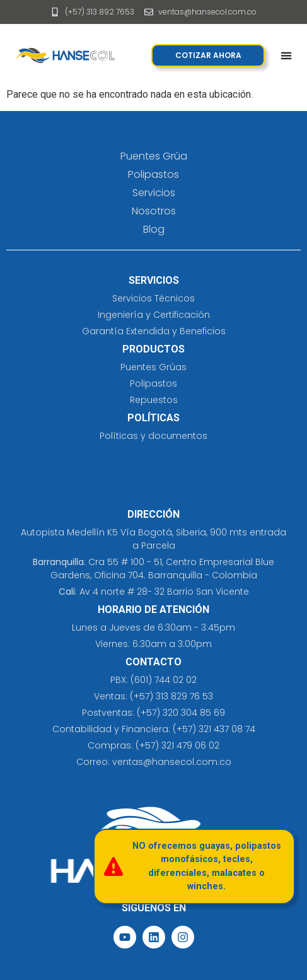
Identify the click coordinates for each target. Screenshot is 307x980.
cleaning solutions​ (30, 456)
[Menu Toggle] (286, 55)
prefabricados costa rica (40, 456)
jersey (47, 456)
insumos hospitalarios (53, 456)
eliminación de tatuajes (64, 456)
